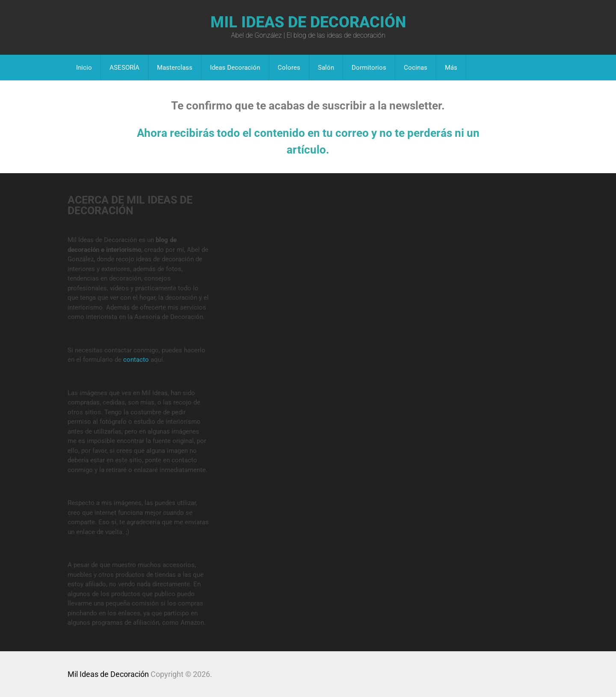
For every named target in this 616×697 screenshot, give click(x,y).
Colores (289, 68)
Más (451, 68)
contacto (136, 360)
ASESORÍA (124, 68)
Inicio (84, 68)
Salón (326, 68)
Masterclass (175, 68)
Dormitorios (369, 68)
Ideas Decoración (235, 68)
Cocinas (416, 68)
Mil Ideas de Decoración (308, 22)
